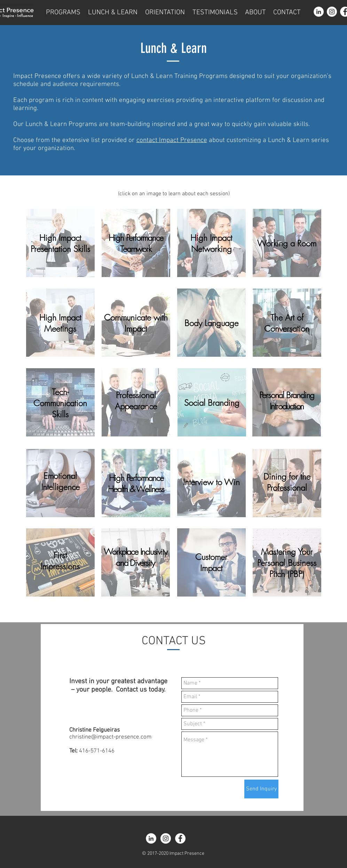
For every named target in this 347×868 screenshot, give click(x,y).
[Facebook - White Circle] (180, 838)
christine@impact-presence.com (110, 737)
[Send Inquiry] (261, 789)
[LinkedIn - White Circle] (319, 12)
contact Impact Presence (172, 140)
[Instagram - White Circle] (332, 12)
